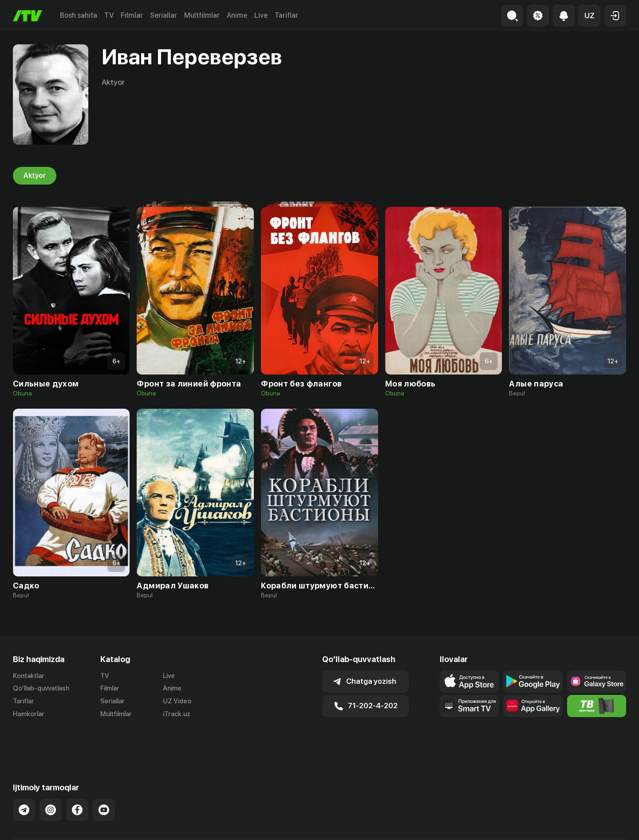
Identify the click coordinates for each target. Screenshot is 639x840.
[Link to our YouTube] (104, 779)
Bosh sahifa (79, 15)
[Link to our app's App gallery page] (533, 706)
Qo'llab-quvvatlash (41, 688)
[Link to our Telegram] (24, 779)
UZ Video (177, 701)
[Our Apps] (469, 706)
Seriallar (164, 15)
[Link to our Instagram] (51, 779)
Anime (237, 15)
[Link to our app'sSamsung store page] (597, 682)
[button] (589, 16)
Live (261, 15)
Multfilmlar (202, 15)
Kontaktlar (29, 676)
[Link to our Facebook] (77, 779)
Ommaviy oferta (540, 824)
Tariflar (286, 15)
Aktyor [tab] (35, 176)
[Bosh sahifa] (28, 16)
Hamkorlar (29, 714)
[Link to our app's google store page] (533, 682)
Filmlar (132, 15)
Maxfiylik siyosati (601, 824)
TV (109, 15)
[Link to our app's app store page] (469, 682)
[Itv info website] (597, 706)
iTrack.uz (177, 714)
